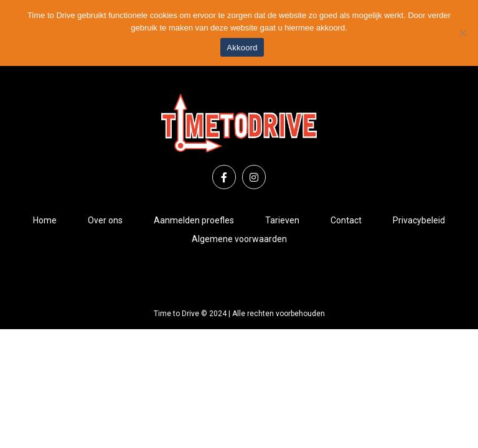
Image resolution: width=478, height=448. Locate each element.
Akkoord (242, 48)
